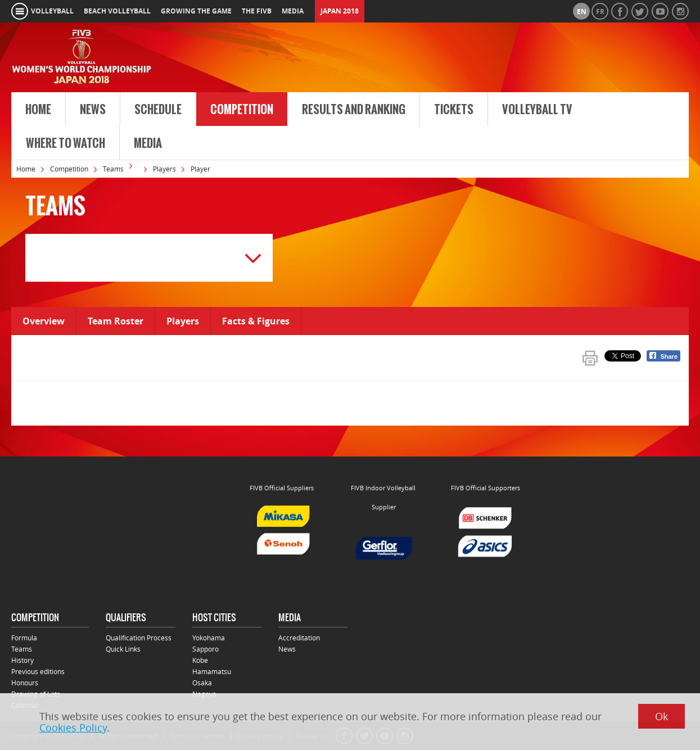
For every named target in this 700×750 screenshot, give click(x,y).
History (22, 660)
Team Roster (116, 321)
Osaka (202, 683)
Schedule (158, 110)
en (582, 12)
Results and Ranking (354, 110)
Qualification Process (139, 638)
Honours (25, 683)
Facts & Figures (256, 321)
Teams (113, 169)
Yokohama (209, 638)
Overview (44, 321)
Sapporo (206, 649)
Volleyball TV (537, 110)
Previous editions (38, 671)
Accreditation (299, 638)
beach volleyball (117, 11)
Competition (242, 110)
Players (164, 169)
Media (148, 143)
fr (600, 12)
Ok (661, 716)
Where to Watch (66, 143)
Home (38, 110)
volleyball (52, 11)
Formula (24, 638)
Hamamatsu (212, 671)
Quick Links (123, 649)
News (93, 110)
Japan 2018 (340, 11)
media (293, 11)
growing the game (196, 11)
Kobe (200, 660)
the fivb (257, 11)
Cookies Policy (73, 728)
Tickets (454, 110)
